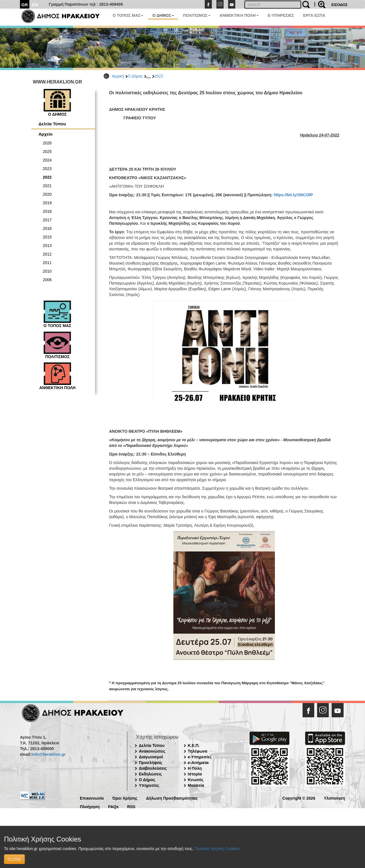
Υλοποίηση (334, 798)
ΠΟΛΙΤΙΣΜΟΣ (197, 15)
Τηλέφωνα (198, 751)
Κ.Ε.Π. (194, 746)
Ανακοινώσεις (152, 751)
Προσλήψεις (151, 763)
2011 (47, 263)
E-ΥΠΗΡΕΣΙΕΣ (281, 15)
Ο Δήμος (135, 76)
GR (25, 5)
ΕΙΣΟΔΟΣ (339, 5)
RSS (131, 806)
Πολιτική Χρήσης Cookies (217, 849)
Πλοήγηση (90, 806)
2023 (47, 169)
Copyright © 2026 (299, 798)
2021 (47, 186)
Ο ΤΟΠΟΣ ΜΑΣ (128, 15)
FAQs (113, 806)
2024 (47, 160)
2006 (47, 280)
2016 (47, 228)
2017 (47, 220)
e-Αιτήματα (198, 763)
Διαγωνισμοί (151, 757)
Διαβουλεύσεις (153, 768)
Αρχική (118, 76)
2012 (47, 254)
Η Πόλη (195, 768)
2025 (47, 152)
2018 (47, 211)
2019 (47, 203)
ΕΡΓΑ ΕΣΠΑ (314, 15)
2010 (47, 271)
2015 (47, 237)
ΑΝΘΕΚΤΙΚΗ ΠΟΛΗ (239, 15)
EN (35, 5)
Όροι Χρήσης (125, 798)
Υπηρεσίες (149, 785)
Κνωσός (196, 780)
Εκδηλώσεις (150, 774)
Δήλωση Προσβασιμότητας (172, 798)
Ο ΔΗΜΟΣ (163, 15)
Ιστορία (195, 774)
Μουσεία (196, 785)
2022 (159, 76)
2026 (47, 143)
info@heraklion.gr (48, 754)
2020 (47, 194)
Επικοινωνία (92, 798)
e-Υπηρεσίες (200, 757)
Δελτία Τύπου (52, 124)
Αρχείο (45, 134)
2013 (47, 246)
